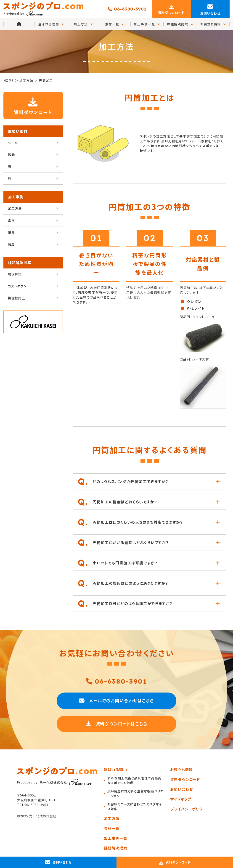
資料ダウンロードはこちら (117, 724)
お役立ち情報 (213, 24)
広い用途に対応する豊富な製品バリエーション (134, 793)
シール (33, 143)
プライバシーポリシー (188, 809)
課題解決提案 (180, 24)
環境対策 (33, 274)
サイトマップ (181, 799)
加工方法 (83, 24)
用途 (33, 244)
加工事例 (16, 197)
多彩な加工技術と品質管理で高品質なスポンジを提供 (134, 780)
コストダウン (33, 286)
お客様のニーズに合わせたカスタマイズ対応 (135, 806)
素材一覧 (115, 24)
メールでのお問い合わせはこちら (116, 700)
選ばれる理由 (115, 770)
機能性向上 (33, 298)
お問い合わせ (182, 789)
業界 (33, 232)
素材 (33, 220)
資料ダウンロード (33, 105)
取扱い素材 (18, 131)
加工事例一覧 (147, 24)
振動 (33, 155)
